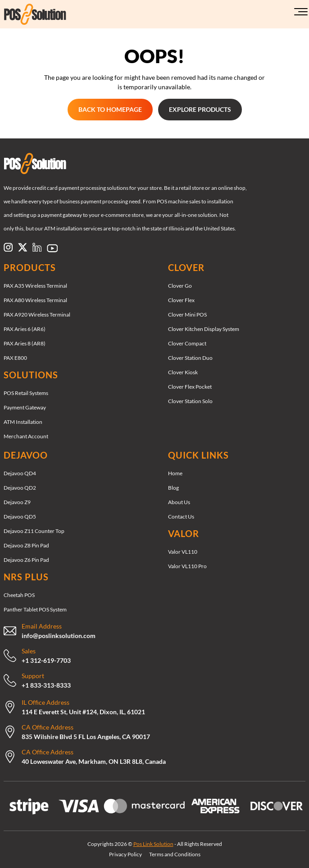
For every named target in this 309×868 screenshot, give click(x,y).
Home (175, 473)
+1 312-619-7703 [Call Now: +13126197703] (46, 660)
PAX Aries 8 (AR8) (25, 343)
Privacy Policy (125, 854)
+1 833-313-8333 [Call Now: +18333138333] (46, 685)
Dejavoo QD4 (20, 473)
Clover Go (180, 286)
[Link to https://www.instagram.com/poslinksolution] (8, 247)
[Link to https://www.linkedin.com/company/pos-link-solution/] (37, 247)
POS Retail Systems (26, 393)
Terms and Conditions (175, 854)
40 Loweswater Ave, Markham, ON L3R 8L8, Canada (94, 761)
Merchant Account (26, 436)
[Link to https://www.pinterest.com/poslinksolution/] (52, 248)
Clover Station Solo (190, 401)
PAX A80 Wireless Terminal (35, 300)
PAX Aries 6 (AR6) (25, 329)
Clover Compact (187, 343)
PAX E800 (15, 358)
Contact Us (181, 517)
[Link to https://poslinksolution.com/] (54, 14)
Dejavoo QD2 (20, 488)
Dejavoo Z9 (17, 502)
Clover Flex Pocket (190, 387)
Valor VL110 (183, 552)
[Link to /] (154, 163)
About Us (179, 502)
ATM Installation (23, 422)
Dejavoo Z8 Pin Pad (26, 545)
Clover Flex (181, 300)
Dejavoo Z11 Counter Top (34, 531)
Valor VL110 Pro (187, 566)
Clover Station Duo (190, 358)
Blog (173, 488)
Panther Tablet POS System (35, 609)
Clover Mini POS (187, 315)
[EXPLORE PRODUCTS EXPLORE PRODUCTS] (200, 110)
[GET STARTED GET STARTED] (110, 110)
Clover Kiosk (183, 372)
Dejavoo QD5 (20, 517)
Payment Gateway (25, 407)
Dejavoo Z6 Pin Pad (26, 560)
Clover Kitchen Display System (204, 329)
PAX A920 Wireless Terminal (37, 315)
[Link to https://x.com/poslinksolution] (23, 247)
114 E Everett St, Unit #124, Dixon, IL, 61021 (83, 712)
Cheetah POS (19, 595)
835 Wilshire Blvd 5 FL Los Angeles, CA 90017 (86, 737)
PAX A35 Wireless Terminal (35, 286)
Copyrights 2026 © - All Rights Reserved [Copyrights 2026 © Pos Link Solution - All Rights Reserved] (155, 844)
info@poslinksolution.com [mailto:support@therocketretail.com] (59, 636)
